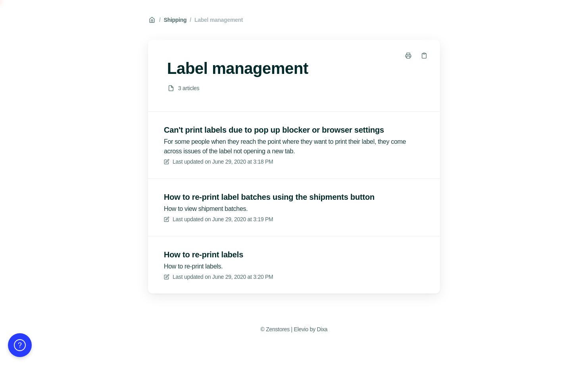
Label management (219, 20)
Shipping (175, 20)
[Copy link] (424, 56)
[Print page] (408, 56)
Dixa (322, 329)
